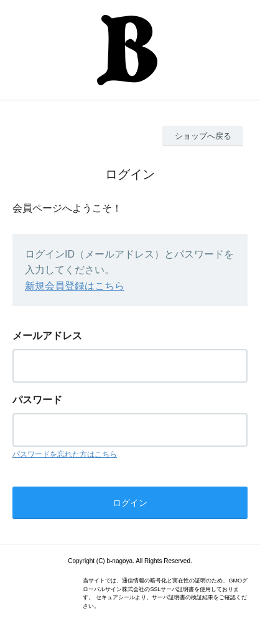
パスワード (37, 400)
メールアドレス (47, 336)
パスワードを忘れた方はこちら (65, 454)
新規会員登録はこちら (75, 286)
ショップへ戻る (203, 136)
